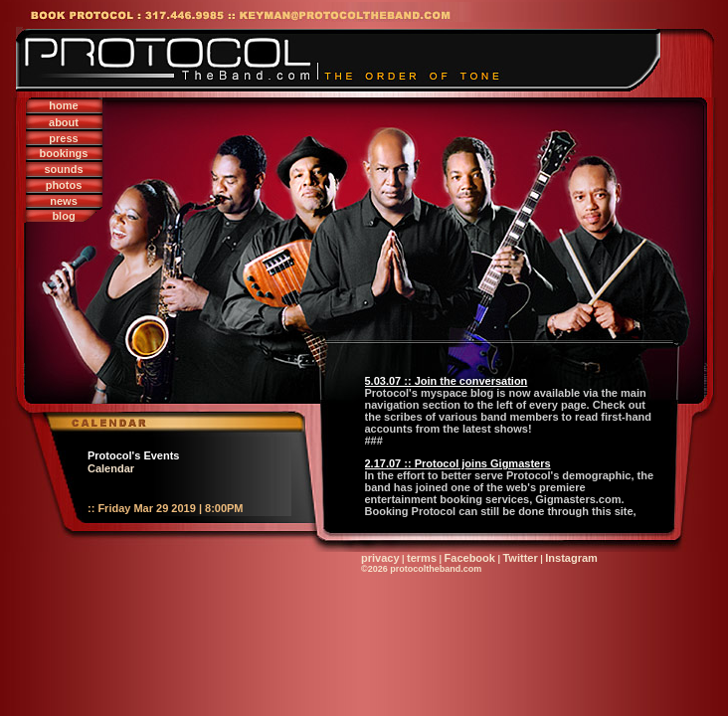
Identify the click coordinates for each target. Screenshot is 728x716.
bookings (64, 153)
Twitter (520, 558)
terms (422, 558)
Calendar (111, 468)
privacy (380, 558)
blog (63, 216)
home (63, 105)
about (64, 122)
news (64, 201)
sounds (63, 169)
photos (64, 185)
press (63, 138)
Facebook (470, 558)
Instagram (571, 558)
